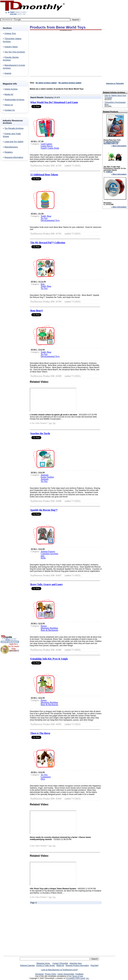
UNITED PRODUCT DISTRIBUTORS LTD (111, 143)
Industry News (11, 47)
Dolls (43, 558)
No (54, 423)
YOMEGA (109, 172)
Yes (50, 423)
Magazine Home (43, 963)
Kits (43, 284)
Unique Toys (10, 33)
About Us (9, 105)
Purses (44, 626)
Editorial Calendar (27, 965)
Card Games (46, 144)
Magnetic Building (49, 628)
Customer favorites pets (49, 555)
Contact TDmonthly (60, 963)
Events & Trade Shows (45, 965)
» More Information (119, 146)
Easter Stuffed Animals (47, 478)
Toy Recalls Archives (14, 128)
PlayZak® (95, 965)
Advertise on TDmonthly (115, 84)
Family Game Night (50, 148)
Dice (43, 779)
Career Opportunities (66, 974)
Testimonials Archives (14, 100)
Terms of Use (78, 976)
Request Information (14, 157)
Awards (8, 73)
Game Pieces (47, 146)
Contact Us (10, 110)
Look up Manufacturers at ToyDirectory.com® (59, 970)
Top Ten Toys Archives (15, 52)
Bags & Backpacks (49, 630)
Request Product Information (77, 965)
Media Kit (9, 94)
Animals (45, 475)
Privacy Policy (51, 974)
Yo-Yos (44, 218)
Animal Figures (48, 551)
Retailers (9, 152)
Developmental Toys (50, 220)
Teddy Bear (46, 216)
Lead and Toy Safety (14, 142)
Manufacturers (11, 147)
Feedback (79, 974)
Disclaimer (40, 974)
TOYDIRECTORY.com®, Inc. (77, 978)
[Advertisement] (10, 212)
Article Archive (11, 89)
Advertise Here (76, 963)
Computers (46, 777)
